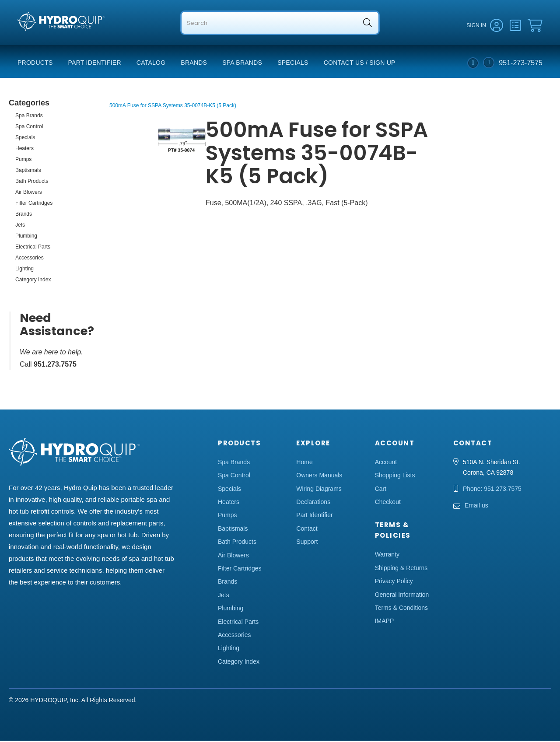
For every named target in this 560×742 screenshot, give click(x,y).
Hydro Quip (35, 40)
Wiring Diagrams (319, 490)
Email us (476, 507)
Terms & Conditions (401, 609)
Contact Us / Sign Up (360, 64)
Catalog (151, 64)
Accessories (30, 259)
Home (304, 463)
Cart (381, 490)
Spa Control (29, 128)
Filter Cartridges (34, 204)
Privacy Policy (394, 582)
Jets (20, 226)
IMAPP (385, 622)
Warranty (387, 556)
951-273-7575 (521, 64)
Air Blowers (29, 193)
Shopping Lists (395, 476)
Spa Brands (242, 64)
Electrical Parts (33, 248)
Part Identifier (95, 64)
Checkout (388, 503)
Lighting (24, 270)
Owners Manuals (319, 476)
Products (35, 64)
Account (386, 463)
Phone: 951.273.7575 (492, 490)
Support (307, 543)
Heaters (24, 150)
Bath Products (32, 182)
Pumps (23, 161)
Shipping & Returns (401, 569)
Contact (307, 530)
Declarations (313, 503)
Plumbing (26, 237)
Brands (194, 64)
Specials (293, 64)
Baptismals (28, 171)
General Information (402, 595)
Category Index (33, 281)
